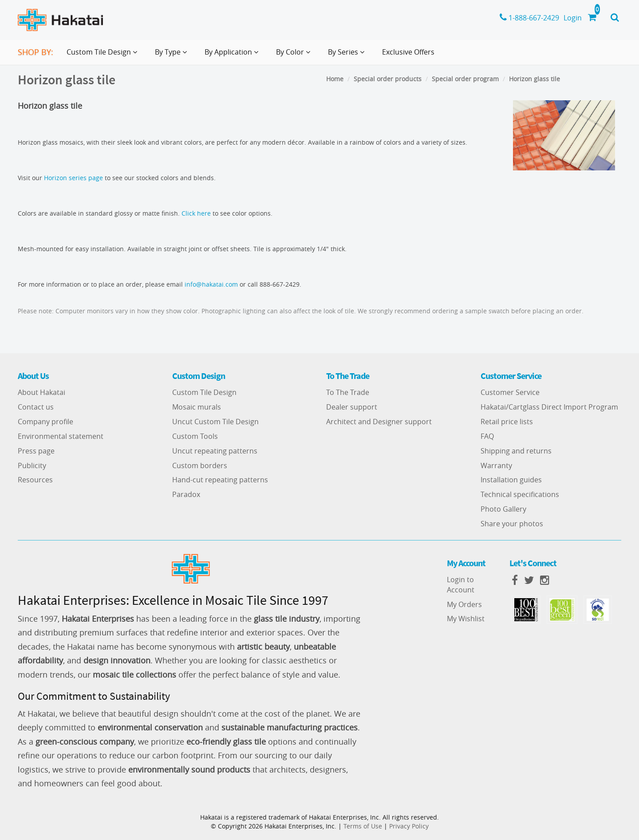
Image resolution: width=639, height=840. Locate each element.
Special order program (465, 79)
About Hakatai (41, 392)
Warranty (496, 465)
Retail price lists (507, 422)
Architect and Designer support (379, 422)
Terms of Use (363, 826)
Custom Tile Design (204, 392)
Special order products (388, 79)
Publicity (32, 465)
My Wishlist (466, 619)
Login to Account (461, 585)
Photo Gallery (503, 509)
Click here (196, 213)
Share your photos (512, 524)
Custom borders (200, 465)
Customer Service (510, 392)
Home (335, 79)
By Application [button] (233, 55)
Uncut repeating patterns (215, 451)
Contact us (36, 407)
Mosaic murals (197, 407)
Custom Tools (195, 436)
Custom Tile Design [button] (104, 55)
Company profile (45, 422)
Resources (35, 480)
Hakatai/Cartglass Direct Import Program (549, 407)
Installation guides (511, 480)
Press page (36, 451)
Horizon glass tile (534, 79)
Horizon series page (73, 178)
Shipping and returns (516, 451)
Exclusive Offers (408, 52)
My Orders (464, 604)
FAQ (487, 436)
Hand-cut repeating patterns (220, 480)
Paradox (186, 494)
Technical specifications (520, 494)
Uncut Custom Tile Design (215, 422)
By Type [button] (173, 55)
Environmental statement (61, 436)
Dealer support (352, 407)
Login (573, 18)
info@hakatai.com (211, 284)
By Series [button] (348, 55)
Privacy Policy (409, 826)
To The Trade (348, 392)
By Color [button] (295, 55)
